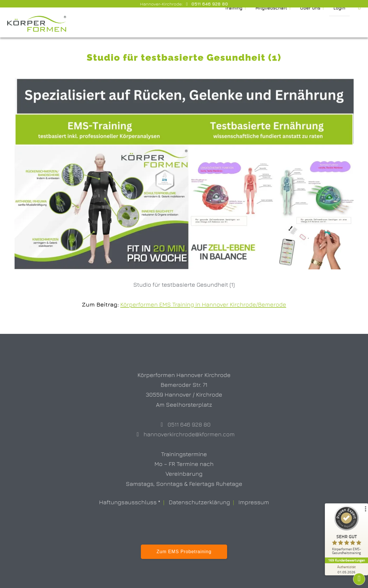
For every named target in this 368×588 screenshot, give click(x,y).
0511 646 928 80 (209, 4)
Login (339, 24)
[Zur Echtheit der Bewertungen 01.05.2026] (346, 569)
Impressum (254, 502)
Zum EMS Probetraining (184, 552)
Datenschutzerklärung (199, 502)
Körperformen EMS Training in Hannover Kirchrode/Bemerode (203, 304)
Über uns (309, 24)
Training (227, 24)
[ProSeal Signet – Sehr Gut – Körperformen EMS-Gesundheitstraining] (346, 532)
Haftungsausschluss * (130, 502)
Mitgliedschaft (267, 24)
